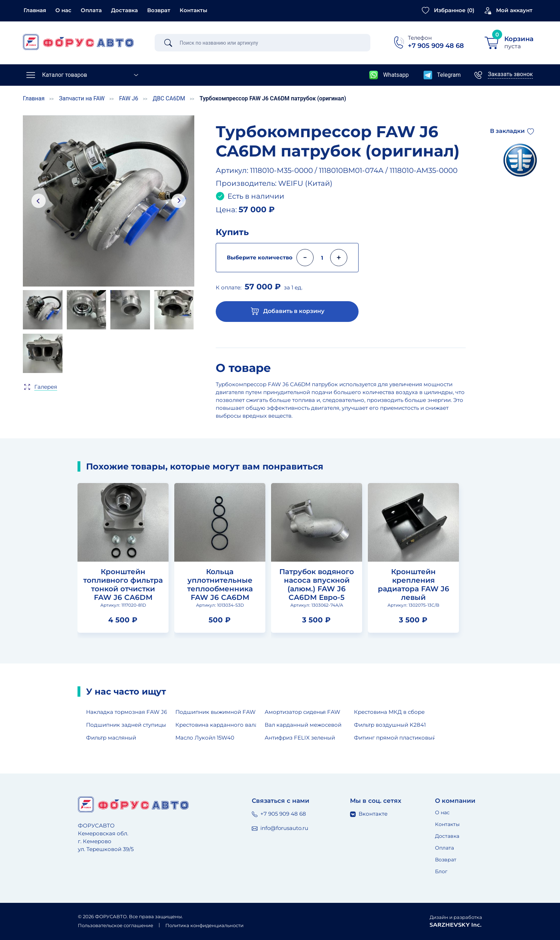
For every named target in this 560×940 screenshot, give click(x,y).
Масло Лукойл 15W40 (205, 738)
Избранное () (454, 10)
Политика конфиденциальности (204, 925)
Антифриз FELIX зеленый (300, 738)
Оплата (91, 10)
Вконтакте (369, 814)
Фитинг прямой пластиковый (394, 738)
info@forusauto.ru (280, 828)
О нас (63, 10)
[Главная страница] (78, 42)
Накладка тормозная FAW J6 (126, 712)
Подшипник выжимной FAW (216, 712)
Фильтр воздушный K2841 (390, 725)
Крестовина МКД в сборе (389, 712)
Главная (35, 10)
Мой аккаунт (514, 10)
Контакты (193, 10)
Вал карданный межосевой (303, 725)
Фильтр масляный (111, 738)
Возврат (159, 10)
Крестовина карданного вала (216, 725)
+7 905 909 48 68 (279, 814)
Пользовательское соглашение (116, 925)
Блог (441, 871)
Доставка (124, 10)
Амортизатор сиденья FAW (302, 712)
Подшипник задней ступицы (126, 725)
